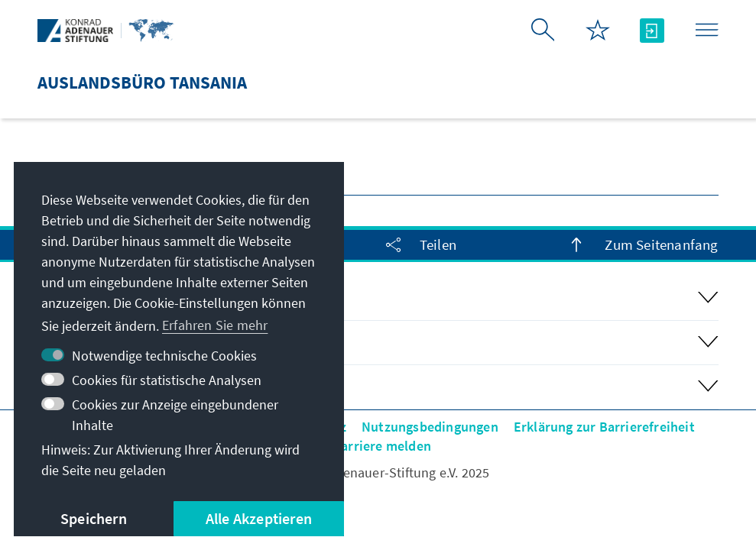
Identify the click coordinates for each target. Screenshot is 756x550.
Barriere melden (382, 446)
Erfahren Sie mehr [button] (215, 325)
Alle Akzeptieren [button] (259, 518)
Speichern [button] (94, 518)
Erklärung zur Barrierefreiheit (604, 427)
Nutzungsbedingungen (430, 427)
